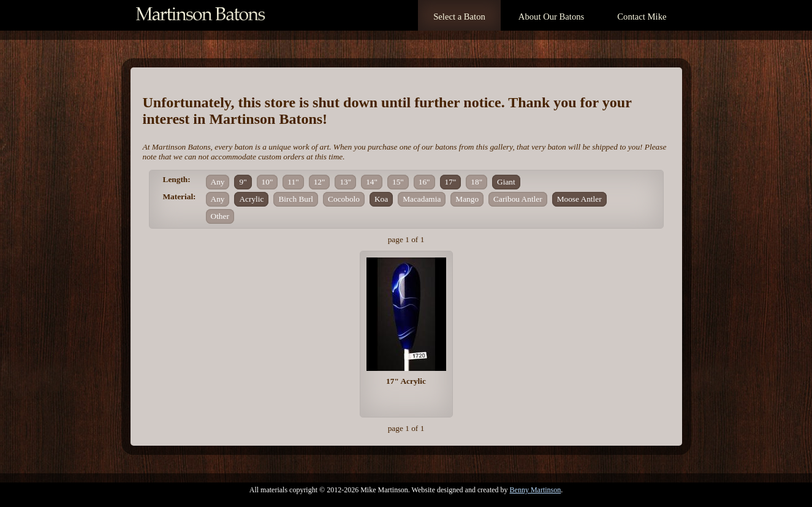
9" (243, 182)
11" (293, 182)
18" (476, 182)
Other (220, 216)
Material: (180, 196)
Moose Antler (579, 199)
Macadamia (422, 199)
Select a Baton (459, 17)
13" (345, 182)
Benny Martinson (536, 490)
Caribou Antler (518, 199)
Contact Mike (642, 17)
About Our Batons (551, 17)
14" (372, 182)
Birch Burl (296, 199)
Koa (381, 199)
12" (320, 182)
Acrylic (251, 199)
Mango (467, 199)
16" (424, 182)
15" (398, 182)
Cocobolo (344, 199)
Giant (506, 182)
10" (268, 182)
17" (451, 182)
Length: (177, 179)
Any (218, 182)
